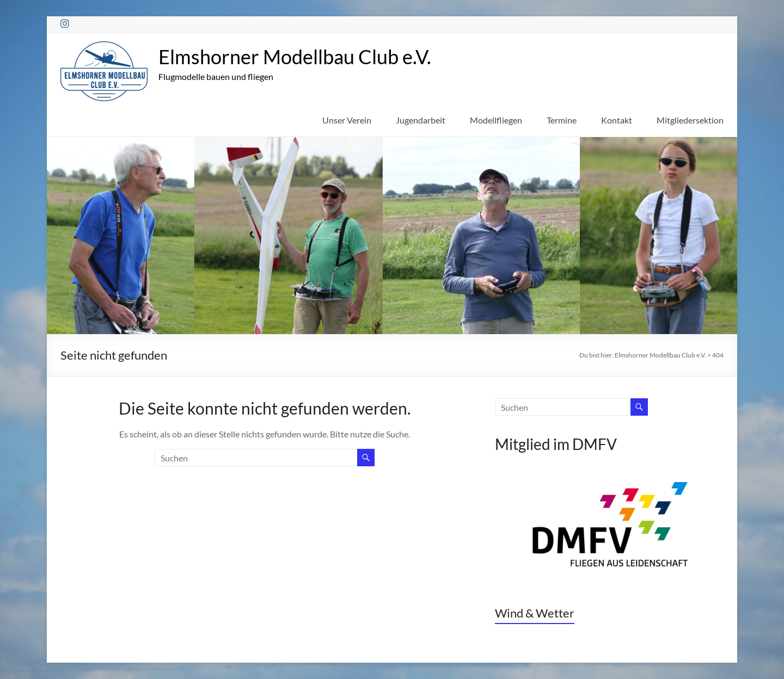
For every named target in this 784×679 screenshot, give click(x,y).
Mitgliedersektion (690, 120)
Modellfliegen (496, 120)
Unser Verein (347, 120)
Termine (562, 120)
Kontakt (617, 120)
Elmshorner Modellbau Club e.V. (295, 57)
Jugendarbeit (421, 120)
